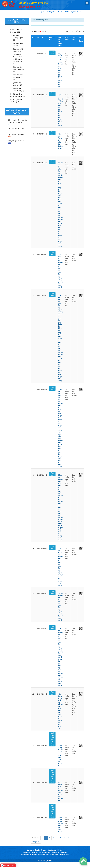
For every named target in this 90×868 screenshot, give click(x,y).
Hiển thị (68, 31)
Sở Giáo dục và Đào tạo (74, 12)
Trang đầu (36, 838)
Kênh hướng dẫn (48, 12)
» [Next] (72, 838)
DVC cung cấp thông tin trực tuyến (52, 739)
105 (9, 143)
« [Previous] (42, 838)
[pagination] (73, 31)
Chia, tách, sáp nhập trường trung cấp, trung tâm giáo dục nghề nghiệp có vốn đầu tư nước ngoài (60, 271)
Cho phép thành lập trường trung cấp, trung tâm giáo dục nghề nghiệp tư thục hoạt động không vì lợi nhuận (60, 567)
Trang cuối (36, 842)
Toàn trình (52, 53)
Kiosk (60, 12)
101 (9, 137)
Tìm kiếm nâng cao (40, 20)
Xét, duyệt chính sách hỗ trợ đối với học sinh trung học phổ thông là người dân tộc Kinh (60, 70)
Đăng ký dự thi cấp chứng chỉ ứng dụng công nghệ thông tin (60, 755)
